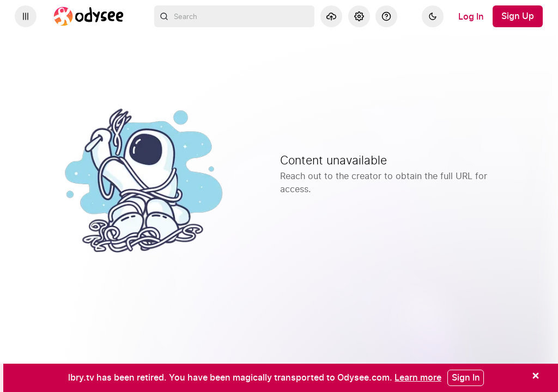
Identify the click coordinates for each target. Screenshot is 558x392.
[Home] (89, 16)
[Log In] (471, 16)
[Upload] (331, 16)
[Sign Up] (518, 16)
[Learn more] (418, 377)
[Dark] (433, 16)
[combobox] (235, 16)
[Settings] (359, 16)
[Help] (386, 16)
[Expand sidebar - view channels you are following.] (26, 16)
